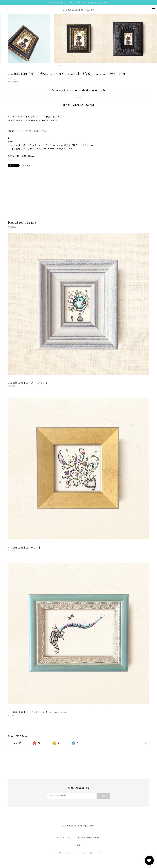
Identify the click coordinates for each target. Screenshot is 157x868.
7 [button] (72, 66)
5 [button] (68, 66)
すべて (17, 743)
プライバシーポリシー (66, 838)
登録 (103, 796)
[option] (78, 39)
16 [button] (90, 66)
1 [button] (60, 66)
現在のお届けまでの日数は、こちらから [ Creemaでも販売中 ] (78, 2)
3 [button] (64, 66)
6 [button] (70, 66)
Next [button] (152, 39)
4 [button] (66, 66)
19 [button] (96, 66)
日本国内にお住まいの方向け (79, 105)
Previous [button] (5, 39)
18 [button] (94, 66)
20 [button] (98, 66)
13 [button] (84, 66)
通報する (27, 166)
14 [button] (86, 66)
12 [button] (82, 66)
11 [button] (80, 66)
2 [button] (62, 66)
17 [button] (92, 66)
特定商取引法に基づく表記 (89, 838)
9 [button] (76, 66)
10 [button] (78, 66)
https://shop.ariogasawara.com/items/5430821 (33, 120)
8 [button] (74, 66)
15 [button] (88, 66)
